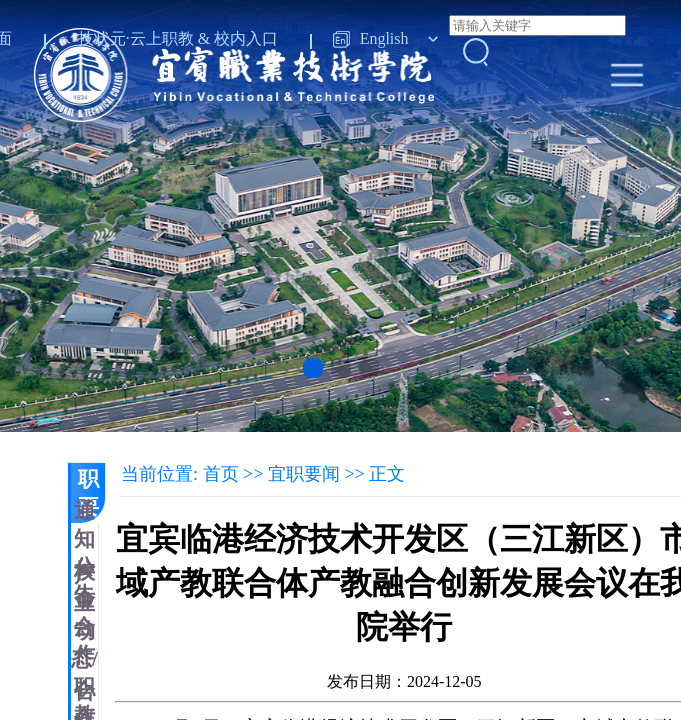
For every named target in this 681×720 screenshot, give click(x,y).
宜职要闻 (88, 493)
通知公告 (84, 553)
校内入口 (246, 38)
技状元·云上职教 (136, 38)
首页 (221, 474)
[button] (313, 368)
